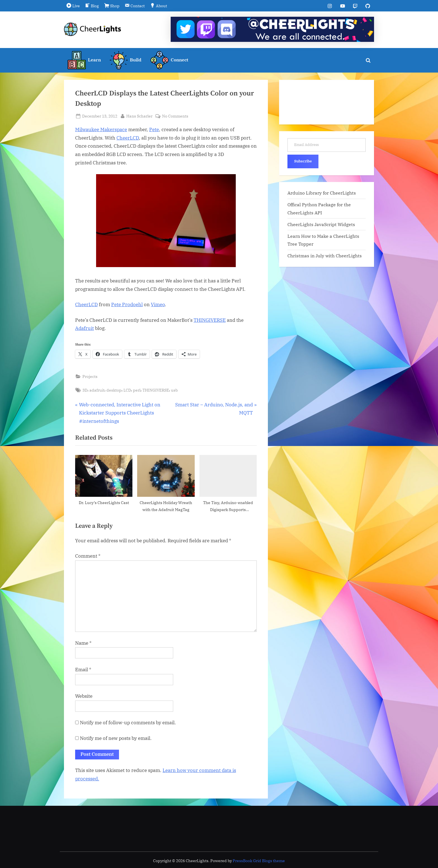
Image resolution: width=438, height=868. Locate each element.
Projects (90, 376)
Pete (154, 130)
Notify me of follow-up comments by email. (128, 723)
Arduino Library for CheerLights (322, 193)
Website (84, 696)
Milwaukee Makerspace (101, 130)
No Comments (175, 116)
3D (85, 390)
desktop (114, 390)
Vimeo (158, 305)
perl (137, 390)
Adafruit (84, 329)
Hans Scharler (139, 116)
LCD (127, 390)
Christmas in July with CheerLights (325, 256)
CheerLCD (128, 138)
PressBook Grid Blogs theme (259, 861)
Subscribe (303, 161)
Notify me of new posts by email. (116, 738)
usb (174, 390)
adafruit (97, 390)
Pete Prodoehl (127, 305)
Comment (88, 556)
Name (83, 643)
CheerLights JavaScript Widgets (321, 224)
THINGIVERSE (210, 320)
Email (83, 670)
